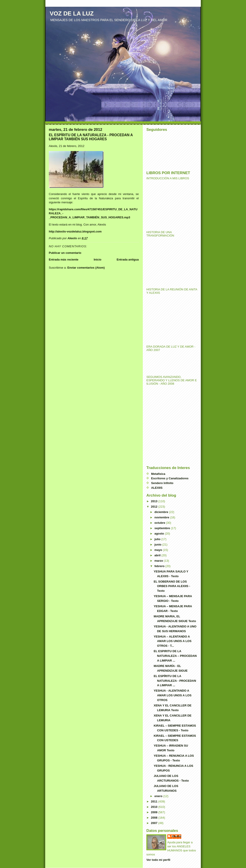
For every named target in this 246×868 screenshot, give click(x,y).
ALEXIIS (157, 488)
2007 (155, 823)
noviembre (162, 517)
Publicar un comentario (65, 253)
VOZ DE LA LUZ (72, 13)
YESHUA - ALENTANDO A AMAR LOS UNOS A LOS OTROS (172, 695)
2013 (155, 501)
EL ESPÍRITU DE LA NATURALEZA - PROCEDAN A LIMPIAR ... (175, 681)
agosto (160, 534)
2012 (155, 507)
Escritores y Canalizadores (170, 478)
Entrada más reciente (64, 260)
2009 (155, 812)
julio (158, 539)
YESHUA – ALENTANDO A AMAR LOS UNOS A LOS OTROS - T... (172, 641)
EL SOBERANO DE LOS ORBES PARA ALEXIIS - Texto (172, 586)
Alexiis (177, 836)
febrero (160, 566)
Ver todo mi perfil (158, 860)
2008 (155, 818)
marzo (159, 561)
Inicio (98, 260)
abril (158, 555)
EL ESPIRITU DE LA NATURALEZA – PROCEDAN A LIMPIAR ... (175, 656)
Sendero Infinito (162, 483)
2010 (155, 807)
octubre (160, 523)
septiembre (163, 528)
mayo (159, 550)
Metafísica (158, 474)
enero (159, 796)
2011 (155, 801)
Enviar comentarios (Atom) (86, 268)
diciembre (162, 512)
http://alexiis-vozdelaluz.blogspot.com (75, 231)
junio (158, 545)
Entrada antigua (128, 260)
